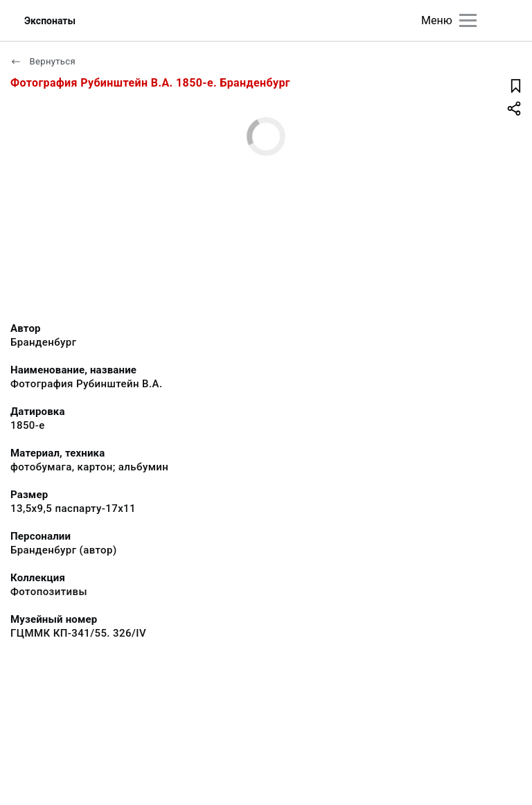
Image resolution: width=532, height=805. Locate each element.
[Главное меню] (468, 20)
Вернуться (43, 61)
